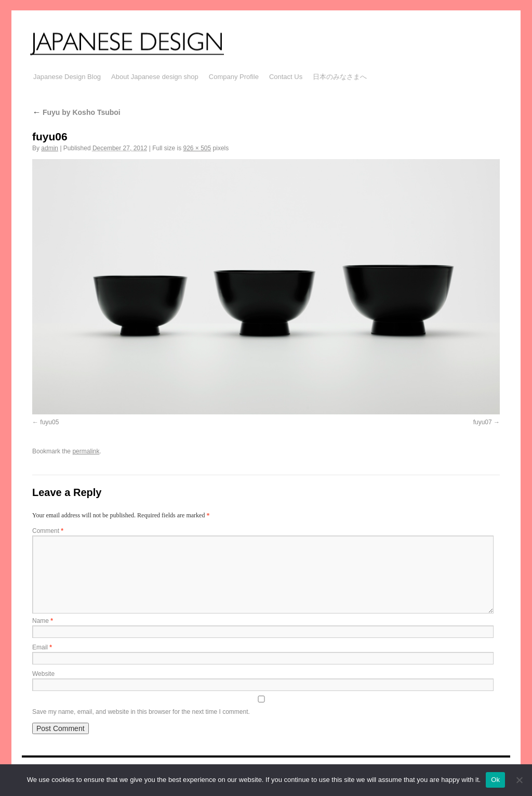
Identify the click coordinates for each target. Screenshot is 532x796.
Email (42, 647)
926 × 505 (197, 148)
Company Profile (234, 77)
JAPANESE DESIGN (140, 43)
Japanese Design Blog (67, 77)
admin (50, 148)
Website (43, 674)
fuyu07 (483, 422)
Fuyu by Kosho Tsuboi (76, 112)
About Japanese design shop (155, 77)
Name (43, 621)
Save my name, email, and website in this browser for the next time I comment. (141, 712)
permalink (86, 451)
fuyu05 (49, 422)
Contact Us (286, 77)
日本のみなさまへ (340, 77)
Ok (495, 780)
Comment (48, 531)
